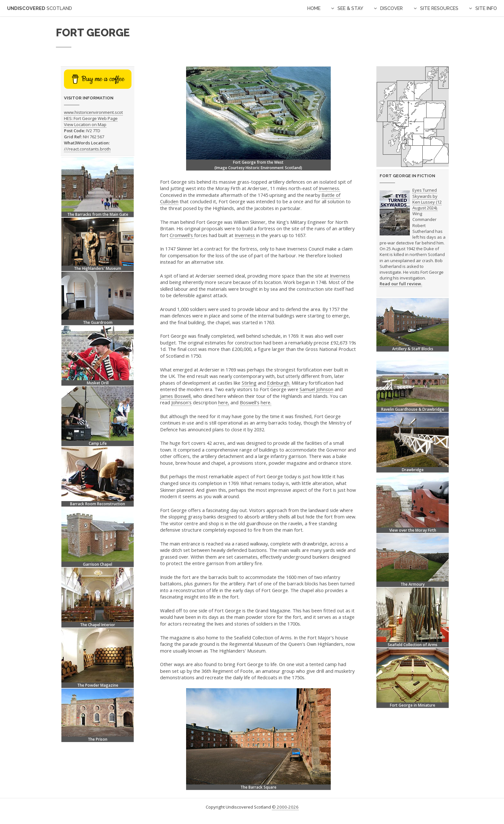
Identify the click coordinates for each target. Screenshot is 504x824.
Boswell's (250, 402)
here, (224, 402)
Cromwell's (182, 235)
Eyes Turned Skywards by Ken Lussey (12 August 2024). (427, 199)
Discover (392, 8)
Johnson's (181, 402)
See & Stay (350, 8)
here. (266, 402)
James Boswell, (176, 396)
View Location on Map (85, 124)
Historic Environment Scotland (273, 168)
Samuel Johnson (316, 389)
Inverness (245, 235)
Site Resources (439, 8)
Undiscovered (40, 8)
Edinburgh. (279, 383)
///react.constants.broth (87, 149)
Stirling (249, 383)
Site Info (486, 8)
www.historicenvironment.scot (93, 112)
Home (314, 8)
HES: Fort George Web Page (91, 118)
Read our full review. (401, 284)
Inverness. (329, 188)
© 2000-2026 (285, 807)
